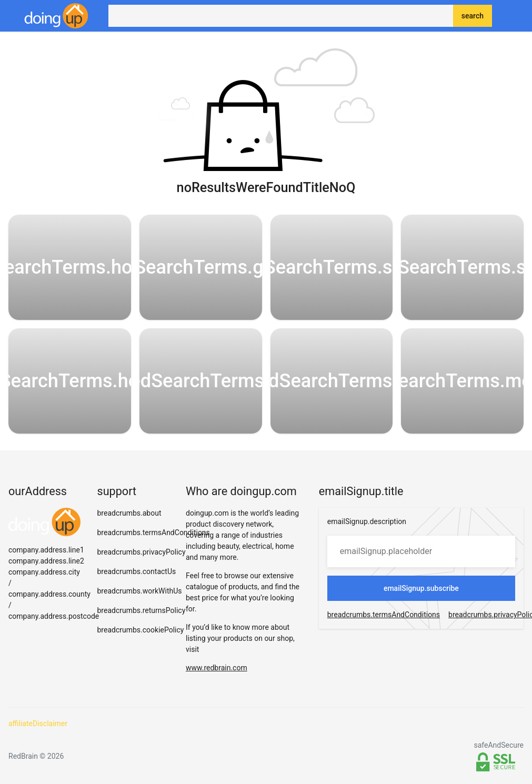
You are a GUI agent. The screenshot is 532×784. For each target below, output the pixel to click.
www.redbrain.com (217, 668)
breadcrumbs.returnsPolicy (142, 610)
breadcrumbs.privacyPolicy (142, 552)
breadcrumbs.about (129, 513)
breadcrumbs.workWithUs (140, 591)
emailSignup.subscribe (421, 588)
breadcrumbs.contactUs (137, 571)
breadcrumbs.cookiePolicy (141, 630)
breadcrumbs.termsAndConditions (154, 532)
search (473, 16)
